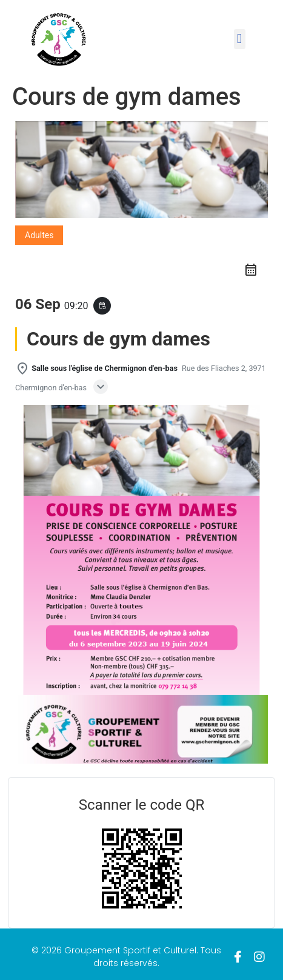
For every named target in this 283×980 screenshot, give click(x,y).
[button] (240, 39)
